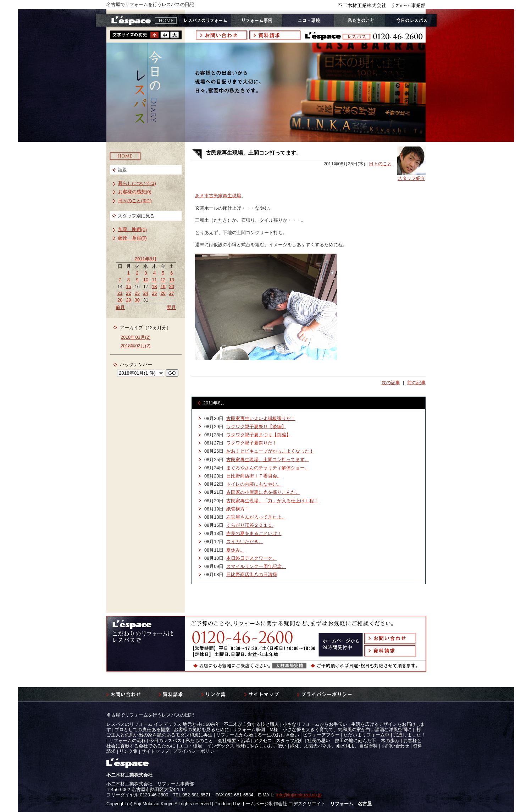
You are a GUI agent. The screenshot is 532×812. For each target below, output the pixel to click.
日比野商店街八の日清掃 (252, 575)
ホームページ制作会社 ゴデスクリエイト (283, 804)
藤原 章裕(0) (132, 238)
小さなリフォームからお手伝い (315, 724)
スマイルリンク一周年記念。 (256, 566)
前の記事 (416, 383)
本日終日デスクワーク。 (252, 558)
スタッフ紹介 (411, 178)
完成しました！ (409, 735)
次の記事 (391, 383)
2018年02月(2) (135, 346)
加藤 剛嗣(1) (132, 229)
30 (137, 300)
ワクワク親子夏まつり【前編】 (259, 435)
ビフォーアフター (321, 735)
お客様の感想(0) (135, 192)
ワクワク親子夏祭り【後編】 (256, 427)
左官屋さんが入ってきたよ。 (256, 517)
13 (172, 280)
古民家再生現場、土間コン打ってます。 (268, 460)
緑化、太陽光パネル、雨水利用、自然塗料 (334, 746)
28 (120, 300)
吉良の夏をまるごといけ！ (254, 533)
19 (163, 286)
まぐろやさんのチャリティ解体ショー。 (268, 468)
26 (163, 293)
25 (154, 293)
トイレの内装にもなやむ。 (254, 484)
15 (128, 286)
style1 (155, 35)
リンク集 (128, 751)
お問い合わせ (395, 746)
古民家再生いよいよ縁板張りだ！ (261, 418)
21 (120, 293)
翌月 (171, 307)
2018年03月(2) (135, 337)
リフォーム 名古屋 (351, 804)
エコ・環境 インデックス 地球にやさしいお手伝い (233, 746)
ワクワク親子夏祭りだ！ (252, 443)
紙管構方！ (238, 509)
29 (128, 300)
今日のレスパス (165, 741)
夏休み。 (235, 550)
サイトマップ (155, 751)
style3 (174, 35)
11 (154, 280)
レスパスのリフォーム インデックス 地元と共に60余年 (163, 724)
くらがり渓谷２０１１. (250, 525)
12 (163, 280)
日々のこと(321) (135, 201)
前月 (120, 307)
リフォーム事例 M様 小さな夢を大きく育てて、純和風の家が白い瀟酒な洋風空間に (322, 730)
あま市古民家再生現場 (218, 196)
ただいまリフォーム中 (366, 735)
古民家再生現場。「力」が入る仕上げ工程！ (272, 501)
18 (154, 286)
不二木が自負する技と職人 (251, 724)
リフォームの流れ (127, 741)
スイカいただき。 (245, 542)
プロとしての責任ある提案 (142, 730)
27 (172, 293)
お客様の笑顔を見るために (201, 730)
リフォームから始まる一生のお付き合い (257, 735)
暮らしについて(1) (137, 183)
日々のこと (380, 164)
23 (137, 293)
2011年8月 (146, 259)
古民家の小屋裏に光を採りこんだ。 (263, 492)
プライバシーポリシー (196, 751)
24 (146, 293)
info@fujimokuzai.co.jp (299, 795)
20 (172, 286)
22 (128, 293)
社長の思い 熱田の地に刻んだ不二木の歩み (353, 741)
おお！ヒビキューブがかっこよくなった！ (270, 451)
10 (146, 280)
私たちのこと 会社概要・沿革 (218, 741)
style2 (165, 35)
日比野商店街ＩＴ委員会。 (254, 476)
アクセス (263, 741)
